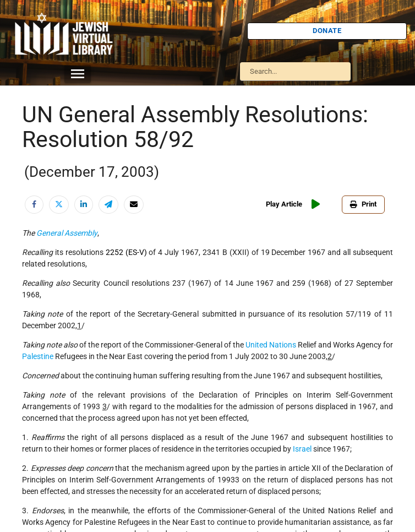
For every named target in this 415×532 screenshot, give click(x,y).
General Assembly (67, 233)
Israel (302, 449)
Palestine (38, 356)
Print (363, 204)
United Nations (271, 345)
